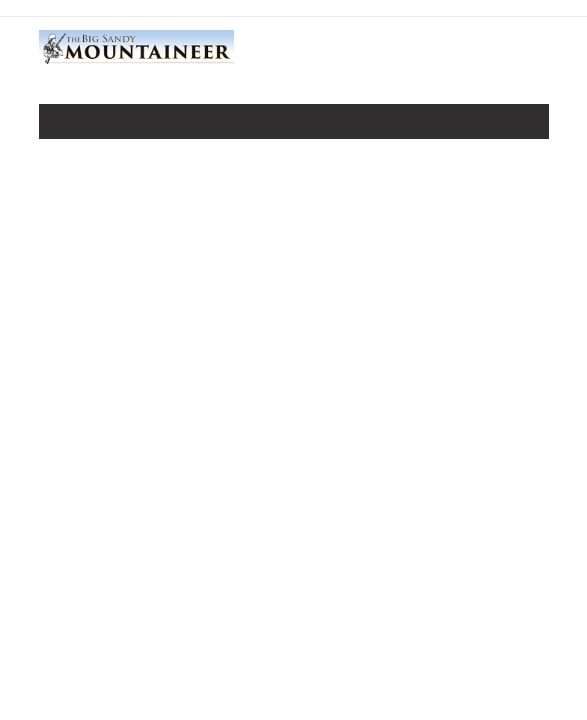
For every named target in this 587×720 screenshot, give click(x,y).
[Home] (136, 61)
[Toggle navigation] (68, 126)
